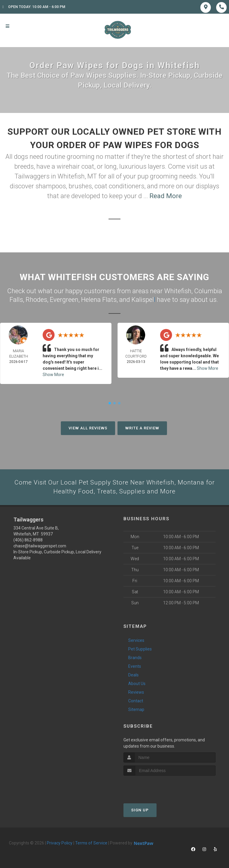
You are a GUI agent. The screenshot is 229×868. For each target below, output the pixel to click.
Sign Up (140, 810)
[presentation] (155, 787)
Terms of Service (91, 843)
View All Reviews (88, 427)
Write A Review (142, 427)
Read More (166, 196)
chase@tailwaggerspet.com (40, 546)
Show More (53, 374)
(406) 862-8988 (28, 540)
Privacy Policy (60, 843)
